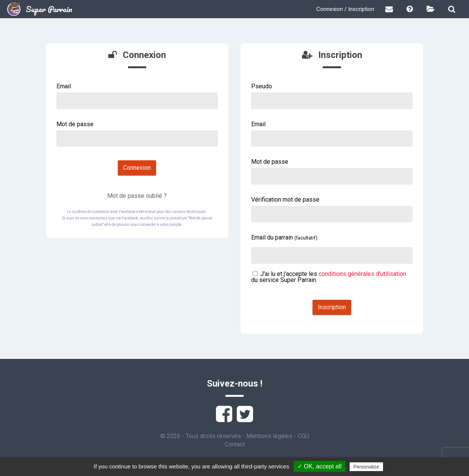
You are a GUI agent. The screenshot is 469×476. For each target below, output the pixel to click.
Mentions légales (269, 436)
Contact (235, 444)
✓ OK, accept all (320, 466)
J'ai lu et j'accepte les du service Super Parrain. (329, 277)
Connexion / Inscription (345, 9)
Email (64, 86)
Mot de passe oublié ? (137, 196)
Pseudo (262, 86)
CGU (303, 436)
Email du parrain (284, 237)
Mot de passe (75, 124)
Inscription (332, 307)
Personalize (366, 467)
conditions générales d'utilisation (362, 274)
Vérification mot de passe (285, 200)
